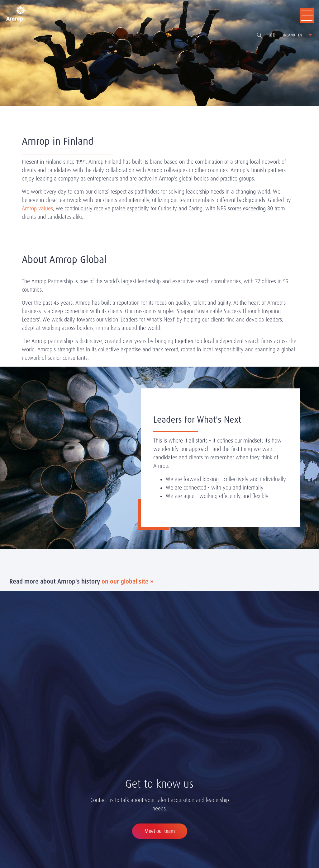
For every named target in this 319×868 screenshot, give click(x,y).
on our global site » (127, 581)
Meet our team (160, 831)
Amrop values (37, 208)
